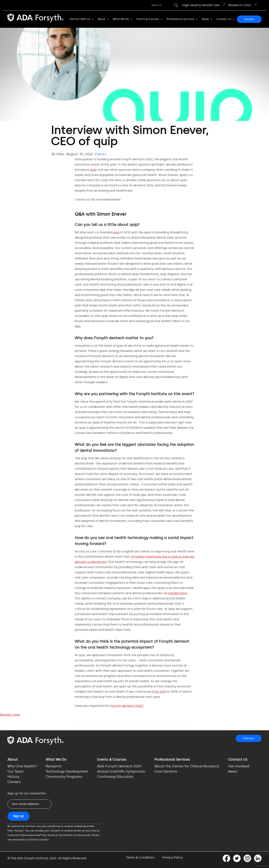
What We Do (123, 19)
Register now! (10, 715)
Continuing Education (115, 777)
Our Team (16, 771)
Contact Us (226, 19)
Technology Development (67, 771)
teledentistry (178, 593)
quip (93, 170)
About (103, 19)
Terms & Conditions (140, 857)
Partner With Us (82, 19)
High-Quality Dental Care (204, 5)
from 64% (159, 692)
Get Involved (239, 766)
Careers (14, 782)
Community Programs (64, 777)
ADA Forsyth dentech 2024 (119, 766)
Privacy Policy (172, 857)
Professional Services (182, 19)
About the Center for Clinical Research (187, 766)
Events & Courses (150, 19)
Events (101, 154)
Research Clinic (243, 5)
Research (54, 766)
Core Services (166, 771)
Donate (249, 19)
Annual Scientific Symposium (121, 771)
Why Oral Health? (22, 766)
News (207, 19)
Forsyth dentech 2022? (127, 706)
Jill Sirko (58, 154)
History (13, 777)
